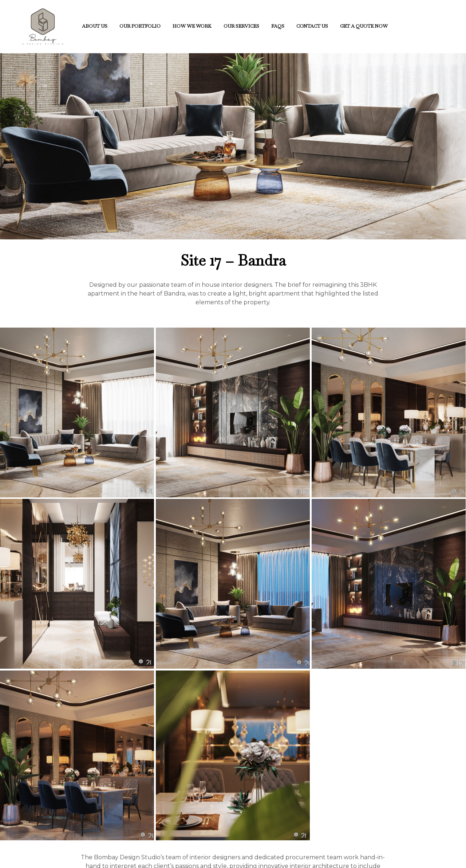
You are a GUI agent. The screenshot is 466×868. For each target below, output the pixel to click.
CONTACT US (312, 26)
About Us (95, 26)
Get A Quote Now (364, 26)
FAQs (278, 26)
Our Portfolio (140, 26)
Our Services (241, 26)
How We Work (192, 26)
